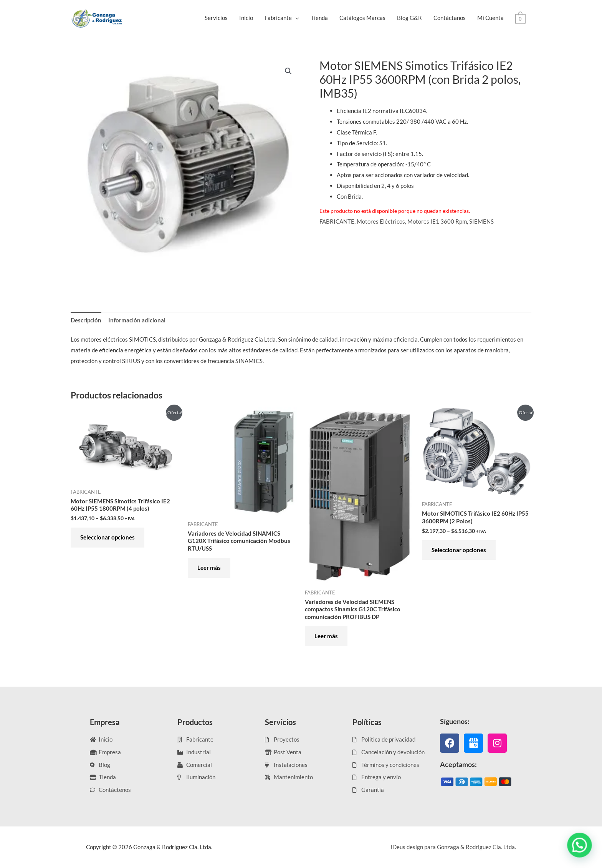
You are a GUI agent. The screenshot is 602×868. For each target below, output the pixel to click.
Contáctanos (450, 18)
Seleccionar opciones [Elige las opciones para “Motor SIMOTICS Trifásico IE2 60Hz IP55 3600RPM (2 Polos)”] (459, 550)
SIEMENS (481, 221)
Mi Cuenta (490, 18)
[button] (288, 71)
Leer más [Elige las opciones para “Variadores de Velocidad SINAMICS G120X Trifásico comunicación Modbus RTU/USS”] (209, 568)
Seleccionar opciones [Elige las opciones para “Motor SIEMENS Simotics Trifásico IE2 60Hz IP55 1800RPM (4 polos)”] (107, 537)
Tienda (319, 18)
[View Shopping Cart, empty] (520, 18)
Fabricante (278, 18)
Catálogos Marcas (362, 18)
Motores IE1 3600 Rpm (437, 221)
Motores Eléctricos (381, 221)
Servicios (216, 18)
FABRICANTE (337, 221)
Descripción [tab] (86, 320)
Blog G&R (409, 18)
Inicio (246, 18)
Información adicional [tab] (137, 320)
